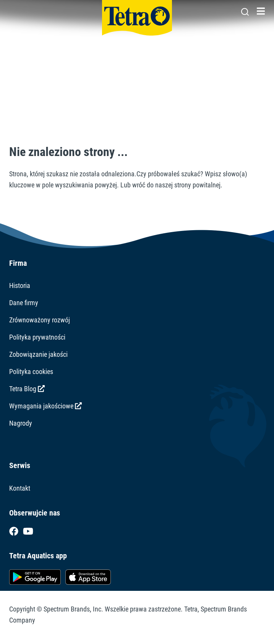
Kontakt (20, 488)
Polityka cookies (31, 372)
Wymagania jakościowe (45, 406)
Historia (20, 285)
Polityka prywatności (37, 337)
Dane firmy (24, 303)
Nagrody (21, 423)
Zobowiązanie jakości (38, 354)
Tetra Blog (27, 389)
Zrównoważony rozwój (40, 320)
